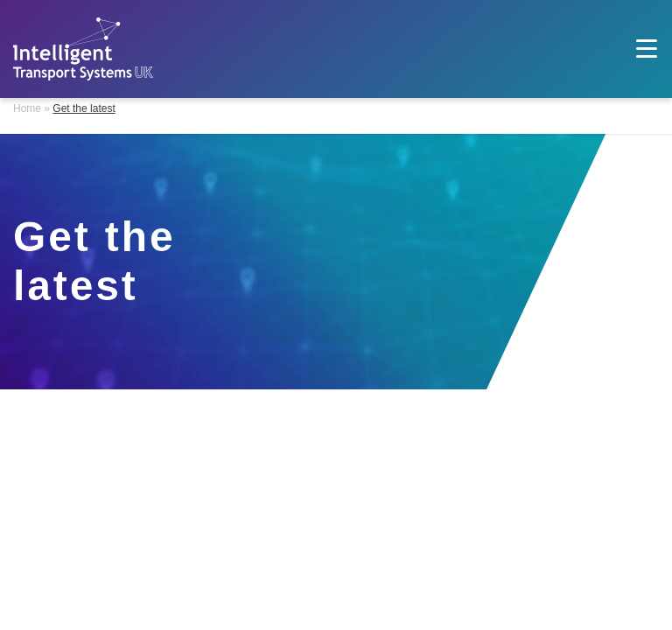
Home (27, 108)
